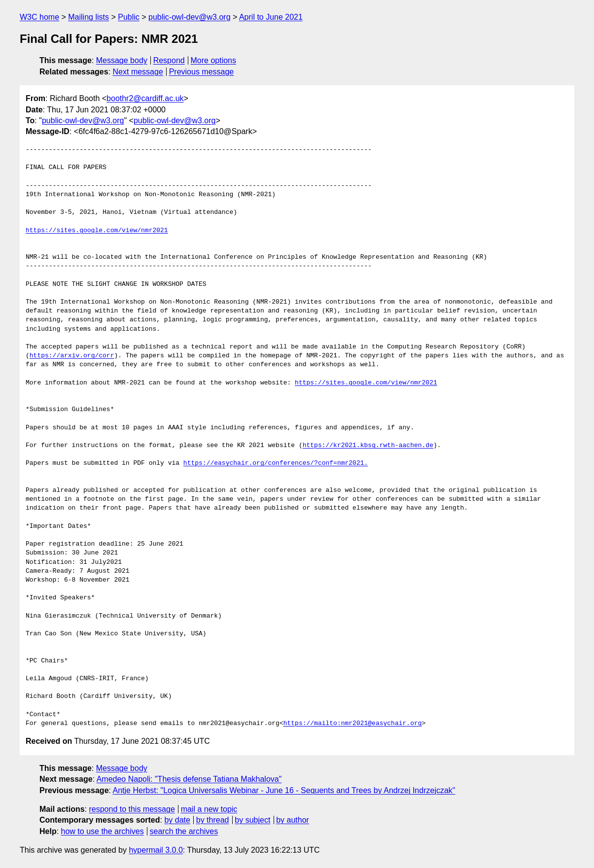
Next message (138, 72)
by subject (252, 820)
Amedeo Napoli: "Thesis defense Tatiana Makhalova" (189, 779)
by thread (213, 820)
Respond (169, 60)
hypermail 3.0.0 (156, 850)
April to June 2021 (271, 17)
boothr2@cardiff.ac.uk (145, 98)
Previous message (202, 72)
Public (129, 17)
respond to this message (132, 809)
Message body (122, 60)
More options (214, 60)
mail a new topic (209, 809)
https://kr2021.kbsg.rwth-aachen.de (368, 446)
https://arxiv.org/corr (72, 356)
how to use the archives (103, 831)
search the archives (184, 831)
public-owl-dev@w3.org (190, 17)
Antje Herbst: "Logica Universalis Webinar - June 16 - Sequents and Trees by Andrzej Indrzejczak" (284, 790)
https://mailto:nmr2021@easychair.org (353, 724)
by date (177, 820)
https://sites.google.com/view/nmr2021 (97, 231)
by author (293, 820)
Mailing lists (88, 17)
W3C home (39, 17)
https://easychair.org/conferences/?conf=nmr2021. (276, 463)
